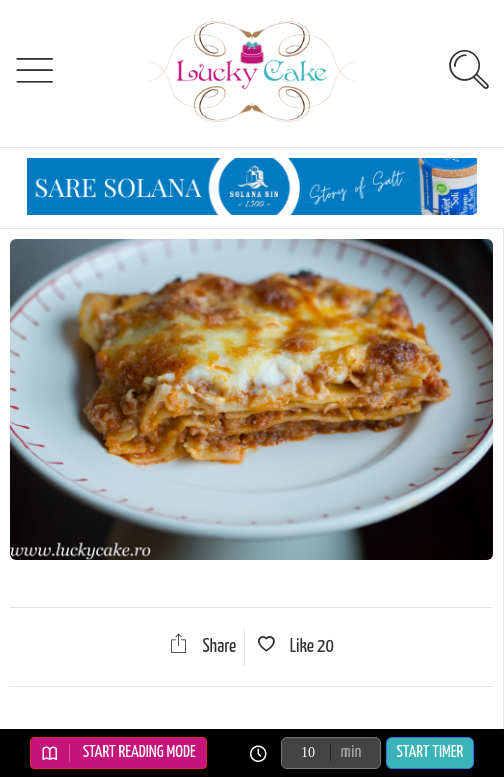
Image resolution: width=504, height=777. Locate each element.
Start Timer (430, 752)
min (351, 752)
